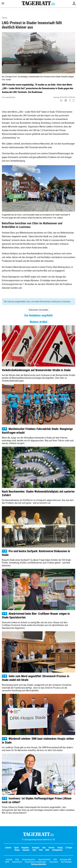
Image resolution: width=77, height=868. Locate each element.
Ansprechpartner (29, 860)
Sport (16, 848)
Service (51, 848)
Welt (47, 850)
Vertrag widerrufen (39, 864)
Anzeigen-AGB (65, 860)
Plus (41, 850)
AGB (55, 860)
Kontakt (9, 860)
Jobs (34, 850)
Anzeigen (36, 848)
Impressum (54, 862)
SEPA (7, 862)
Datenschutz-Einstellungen (36, 862)
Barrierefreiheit (44, 860)
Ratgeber (25, 848)
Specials (26, 850)
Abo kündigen (66, 862)
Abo (44, 848)
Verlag (60, 848)
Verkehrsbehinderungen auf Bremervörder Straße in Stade (36, 370)
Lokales (8, 848)
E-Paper (69, 848)
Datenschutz (17, 862)
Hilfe (17, 860)
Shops (17, 850)
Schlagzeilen (57, 850)
